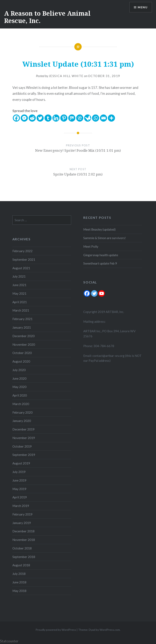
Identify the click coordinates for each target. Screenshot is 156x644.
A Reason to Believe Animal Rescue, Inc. (47, 17)
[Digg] (80, 118)
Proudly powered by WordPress (56, 630)
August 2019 (21, 463)
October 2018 (22, 548)
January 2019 (22, 523)
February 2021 (22, 319)
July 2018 (19, 574)
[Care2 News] (88, 118)
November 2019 (24, 438)
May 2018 (19, 591)
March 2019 (21, 506)
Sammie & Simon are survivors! (105, 238)
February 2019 (22, 514)
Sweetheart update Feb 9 (100, 263)
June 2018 (19, 582)
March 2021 (21, 310)
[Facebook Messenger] (24, 118)
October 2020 (22, 353)
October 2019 (22, 446)
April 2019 (20, 497)
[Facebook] (16, 118)
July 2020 (19, 370)
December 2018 (23, 531)
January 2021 (22, 327)
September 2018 (24, 557)
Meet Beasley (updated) (99, 229)
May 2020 (19, 387)
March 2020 (21, 404)
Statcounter (9, 641)
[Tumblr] (48, 118)
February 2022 (22, 251)
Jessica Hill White (66, 76)
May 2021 (19, 293)
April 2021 (20, 302)
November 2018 (24, 540)
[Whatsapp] (96, 118)
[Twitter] (40, 118)
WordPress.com (110, 630)
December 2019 (23, 429)
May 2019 (19, 489)
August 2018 (21, 565)
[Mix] (72, 118)
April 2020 (20, 395)
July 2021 (19, 276)
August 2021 (21, 268)
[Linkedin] (56, 118)
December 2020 (23, 336)
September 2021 (24, 259)
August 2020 (21, 361)
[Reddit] (32, 118)
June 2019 (19, 480)
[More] (111, 118)
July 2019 (19, 472)
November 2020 (24, 344)
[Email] (103, 118)
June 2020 (19, 378)
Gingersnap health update (101, 255)
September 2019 (24, 455)
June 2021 (19, 285)
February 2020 (22, 412)
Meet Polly (91, 246)
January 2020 (22, 421)
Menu (143, 7)
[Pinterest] (64, 118)
